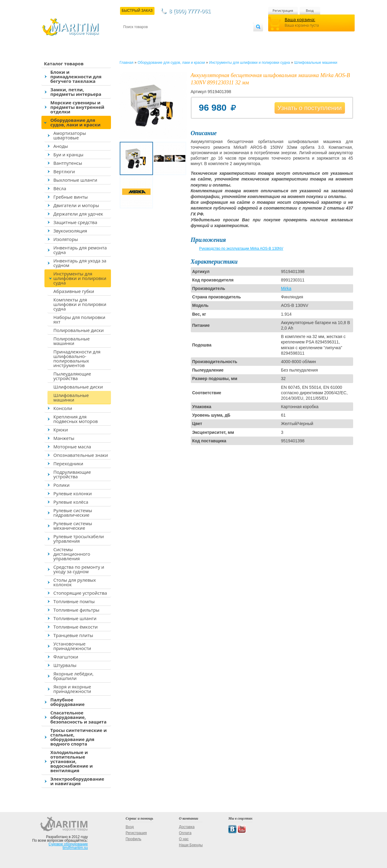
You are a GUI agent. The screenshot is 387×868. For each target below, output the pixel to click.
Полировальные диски (79, 330)
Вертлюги (64, 171)
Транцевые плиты (73, 635)
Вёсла (60, 188)
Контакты (130, 37)
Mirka (286, 288)
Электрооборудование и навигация (77, 781)
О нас (184, 839)
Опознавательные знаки (81, 455)
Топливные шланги (75, 618)
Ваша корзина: (300, 20)
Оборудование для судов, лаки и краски (76, 122)
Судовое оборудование (68, 844)
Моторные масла (72, 447)
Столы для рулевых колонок (75, 582)
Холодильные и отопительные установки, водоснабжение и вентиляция (72, 761)
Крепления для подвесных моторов (76, 419)
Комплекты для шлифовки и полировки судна (80, 304)
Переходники (68, 463)
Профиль (133, 839)
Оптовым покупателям (234, 37)
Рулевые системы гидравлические (73, 513)
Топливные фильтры (76, 610)
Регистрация (283, 10)
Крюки (61, 430)
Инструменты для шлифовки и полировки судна (80, 278)
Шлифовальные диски (78, 387)
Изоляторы (66, 239)
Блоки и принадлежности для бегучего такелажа (76, 76)
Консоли (63, 408)
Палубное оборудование (68, 702)
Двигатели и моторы (76, 205)
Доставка (153, 37)
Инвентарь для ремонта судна (80, 250)
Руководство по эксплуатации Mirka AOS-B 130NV (241, 249)
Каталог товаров (64, 63)
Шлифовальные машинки (71, 397)
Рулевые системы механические (73, 526)
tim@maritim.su (75, 848)
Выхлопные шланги (75, 180)
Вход (310, 10)
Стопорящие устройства (80, 593)
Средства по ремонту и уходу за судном (79, 569)
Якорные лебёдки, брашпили (74, 676)
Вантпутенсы (68, 163)
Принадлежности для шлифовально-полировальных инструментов (77, 358)
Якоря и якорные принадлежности (72, 689)
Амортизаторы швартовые (70, 135)
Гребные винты (71, 197)
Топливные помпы (74, 601)
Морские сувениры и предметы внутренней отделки (78, 107)
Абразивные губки (74, 291)
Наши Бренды (191, 845)
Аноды (61, 146)
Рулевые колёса (71, 502)
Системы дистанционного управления (72, 554)
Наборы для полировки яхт (80, 319)
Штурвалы (65, 665)
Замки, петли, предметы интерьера (76, 92)
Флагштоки (66, 657)
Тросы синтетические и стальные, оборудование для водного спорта (79, 737)
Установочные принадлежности (72, 646)
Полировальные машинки (72, 341)
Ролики (62, 485)
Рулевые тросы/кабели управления (79, 539)
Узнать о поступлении (310, 108)
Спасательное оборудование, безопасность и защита (79, 717)
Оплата (173, 37)
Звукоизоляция (70, 231)
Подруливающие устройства (72, 474)
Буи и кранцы (68, 154)
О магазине (196, 37)
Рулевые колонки (73, 493)
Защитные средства (75, 222)
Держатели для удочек (78, 214)
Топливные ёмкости (76, 627)
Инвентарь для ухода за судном (80, 263)
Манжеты (64, 438)
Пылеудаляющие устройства (72, 376)
